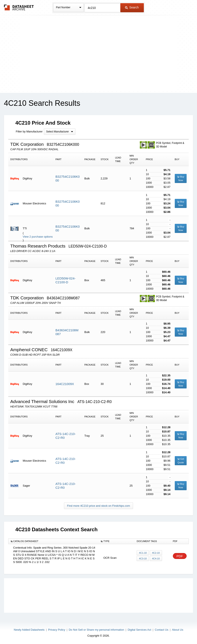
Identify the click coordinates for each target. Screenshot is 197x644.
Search (132, 7)
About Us (177, 630)
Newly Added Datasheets (29, 630)
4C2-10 (156, 553)
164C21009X (65, 384)
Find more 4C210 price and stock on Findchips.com (99, 506)
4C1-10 (143, 553)
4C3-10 (143, 559)
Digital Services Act (139, 630)
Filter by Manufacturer (29, 131)
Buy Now (181, 178)
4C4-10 (156, 559)
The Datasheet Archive (19, 8)
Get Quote (181, 461)
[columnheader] (53, 541)
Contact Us (162, 630)
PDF (180, 556)
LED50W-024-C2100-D (66, 280)
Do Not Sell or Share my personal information (96, 630)
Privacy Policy (57, 630)
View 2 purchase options (38, 237)
